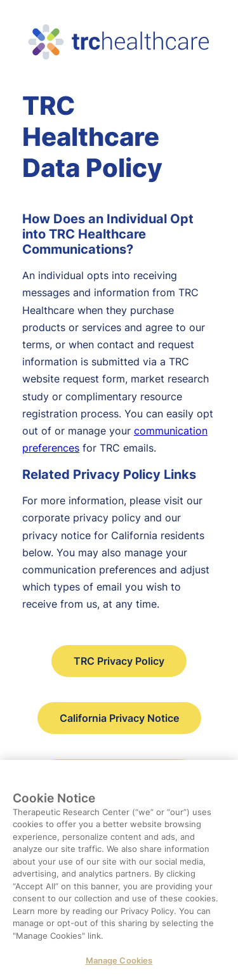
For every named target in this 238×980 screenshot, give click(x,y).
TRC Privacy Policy (119, 661)
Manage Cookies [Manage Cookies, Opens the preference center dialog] (119, 967)
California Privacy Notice (119, 718)
